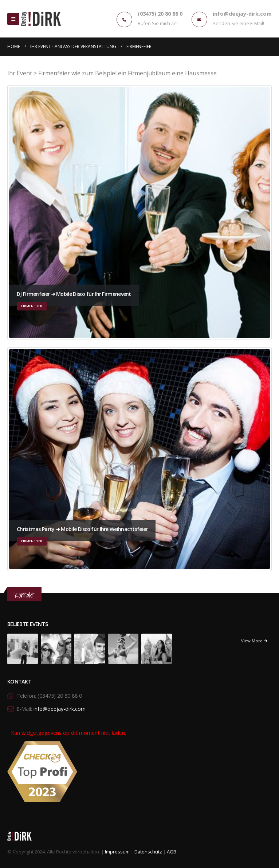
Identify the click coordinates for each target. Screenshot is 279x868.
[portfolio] (23, 648)
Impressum (117, 852)
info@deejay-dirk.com (60, 709)
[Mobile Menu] (13, 19)
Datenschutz (148, 852)
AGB (172, 852)
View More (254, 641)
